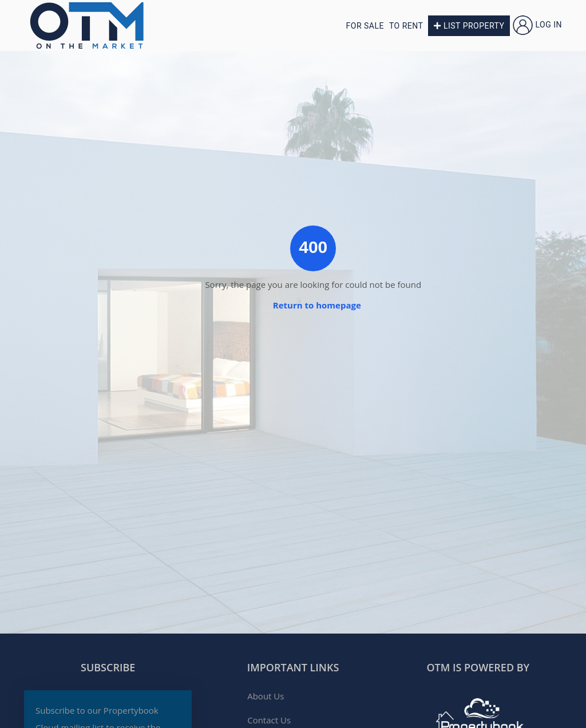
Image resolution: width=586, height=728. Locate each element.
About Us (266, 696)
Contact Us (269, 720)
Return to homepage (317, 305)
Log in (537, 25)
